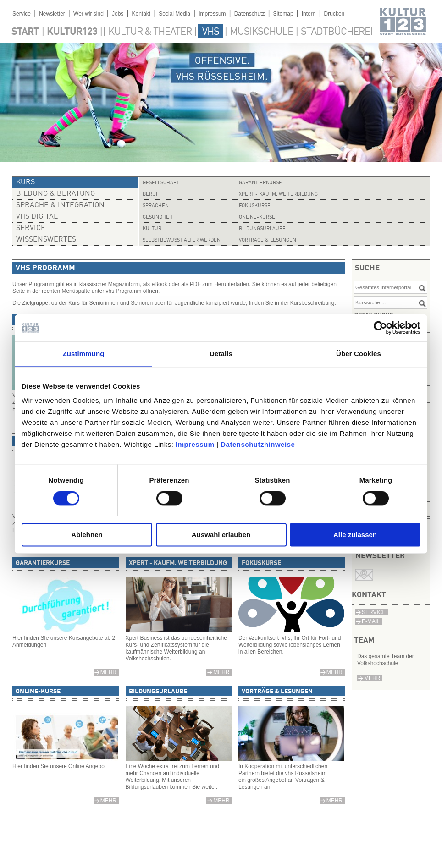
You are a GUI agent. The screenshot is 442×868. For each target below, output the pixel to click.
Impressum (195, 444)
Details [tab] (221, 354)
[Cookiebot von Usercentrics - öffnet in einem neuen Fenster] (380, 328)
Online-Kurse (257, 217)
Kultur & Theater (150, 32)
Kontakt (141, 14)
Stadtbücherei (337, 32)
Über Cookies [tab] (359, 354)
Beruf (151, 195)
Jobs (118, 14)
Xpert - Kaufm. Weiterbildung (278, 195)
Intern (309, 14)
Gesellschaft (161, 183)
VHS (211, 32)
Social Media (174, 14)
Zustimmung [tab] (84, 354)
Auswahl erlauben (221, 535)
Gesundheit (158, 217)
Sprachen (156, 206)
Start (25, 32)
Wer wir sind (88, 14)
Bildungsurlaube (262, 229)
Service (22, 14)
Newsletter (52, 14)
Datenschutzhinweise (258, 444)
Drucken (334, 14)
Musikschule (261, 32)
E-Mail (371, 621)
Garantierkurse (260, 183)
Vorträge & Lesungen (268, 240)
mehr (372, 678)
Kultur (152, 229)
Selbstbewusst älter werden (182, 240)
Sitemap (283, 14)
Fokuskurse (255, 206)
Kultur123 (72, 32)
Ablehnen (87, 535)
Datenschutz (250, 14)
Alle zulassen (355, 535)
